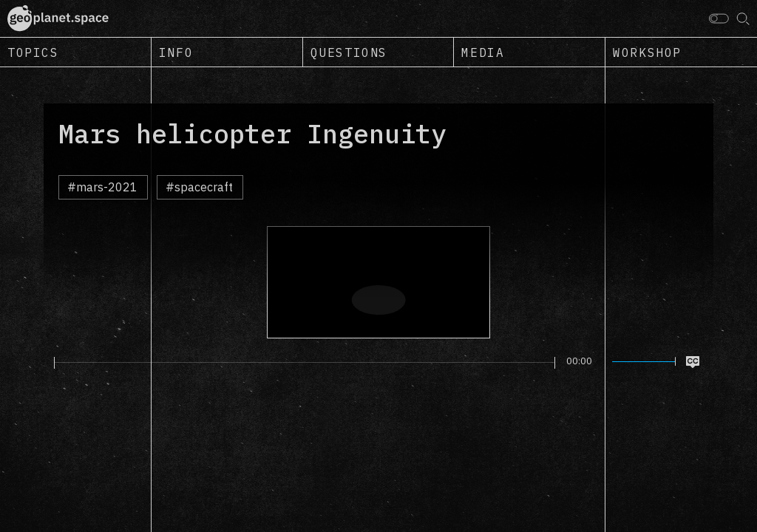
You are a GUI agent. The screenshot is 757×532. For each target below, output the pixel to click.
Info (176, 52)
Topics (33, 52)
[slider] (305, 363)
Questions (349, 52)
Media (483, 52)
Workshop (647, 52)
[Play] (45, 362)
